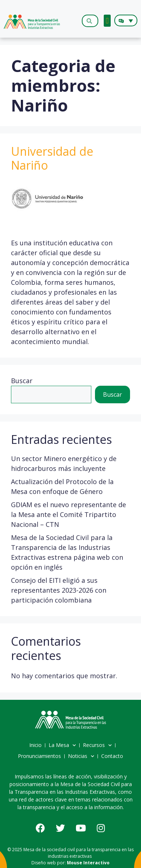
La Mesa (62, 746)
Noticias (81, 756)
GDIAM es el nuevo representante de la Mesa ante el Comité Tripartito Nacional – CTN (68, 514)
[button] (107, 21)
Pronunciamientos (39, 756)
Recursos (97, 746)
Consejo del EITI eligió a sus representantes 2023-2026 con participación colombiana (59, 590)
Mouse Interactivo (88, 863)
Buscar (22, 381)
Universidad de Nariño (52, 158)
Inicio (35, 745)
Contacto (112, 756)
